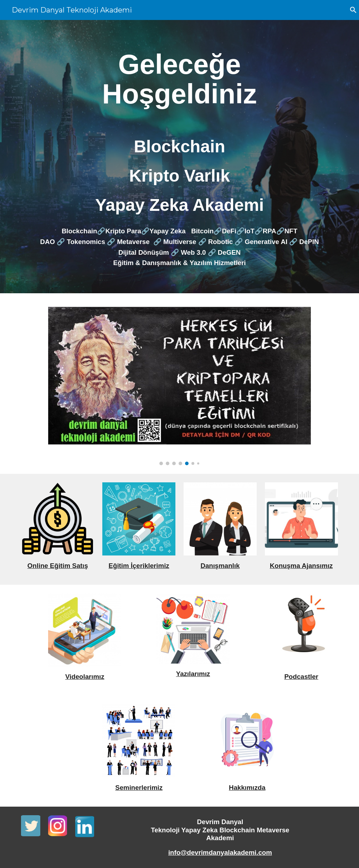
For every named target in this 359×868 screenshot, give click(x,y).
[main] (179, 79)
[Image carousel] (179, 384)
